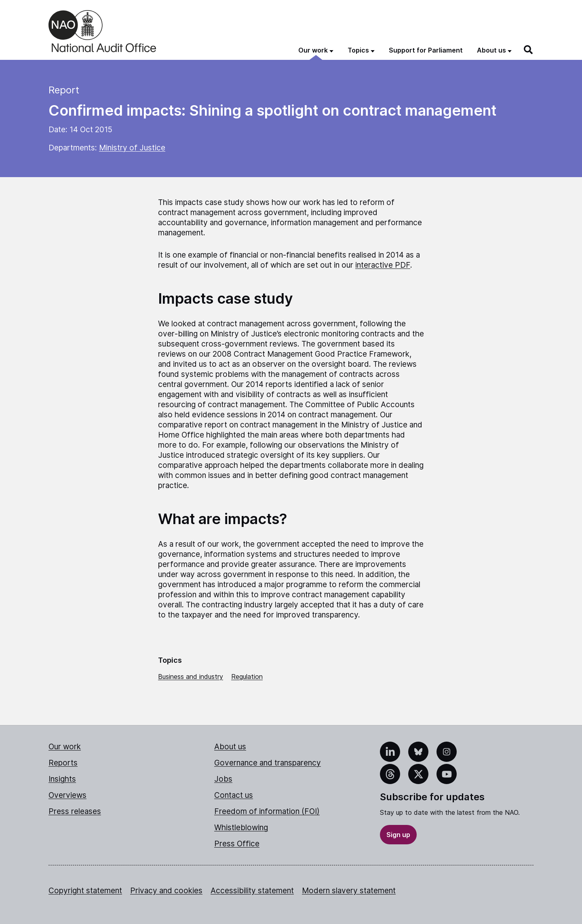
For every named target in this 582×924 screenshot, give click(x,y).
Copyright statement (85, 891)
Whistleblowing (241, 828)
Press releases (75, 811)
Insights (62, 779)
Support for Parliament (426, 50)
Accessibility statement (252, 891)
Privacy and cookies (166, 891)
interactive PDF (383, 265)
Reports (63, 763)
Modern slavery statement (349, 891)
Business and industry (191, 677)
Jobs (223, 779)
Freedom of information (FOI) (267, 811)
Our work (65, 747)
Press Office (237, 844)
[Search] (529, 50)
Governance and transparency (268, 763)
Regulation (247, 677)
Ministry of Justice (132, 148)
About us (230, 747)
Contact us (234, 795)
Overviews (67, 795)
